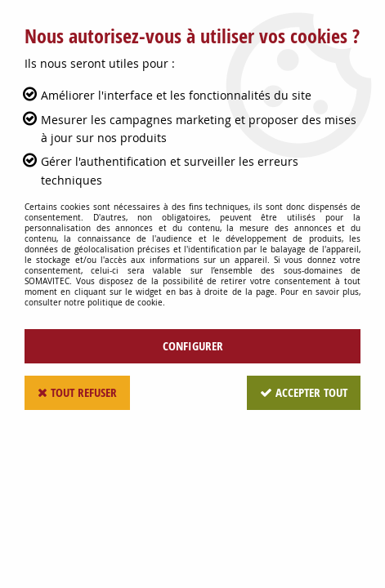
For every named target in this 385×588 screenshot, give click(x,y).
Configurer (193, 346)
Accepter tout (304, 392)
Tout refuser (77, 392)
